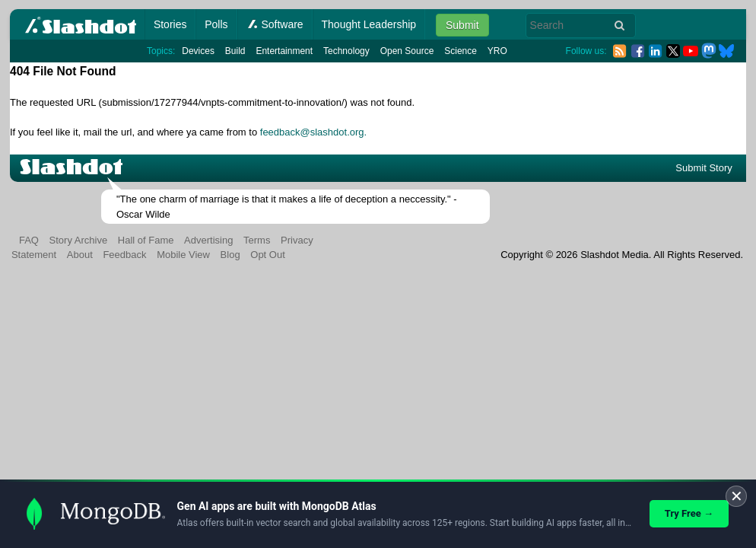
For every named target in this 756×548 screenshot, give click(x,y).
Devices (198, 51)
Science (461, 51)
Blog (230, 255)
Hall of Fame (146, 240)
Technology (346, 51)
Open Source (407, 51)
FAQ (29, 240)
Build (235, 51)
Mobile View (183, 255)
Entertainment (284, 51)
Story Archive (79, 240)
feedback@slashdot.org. (313, 132)
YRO (497, 51)
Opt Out (268, 255)
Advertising (208, 240)
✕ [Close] (737, 496)
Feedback (124, 255)
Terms (257, 240)
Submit (462, 25)
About (80, 255)
